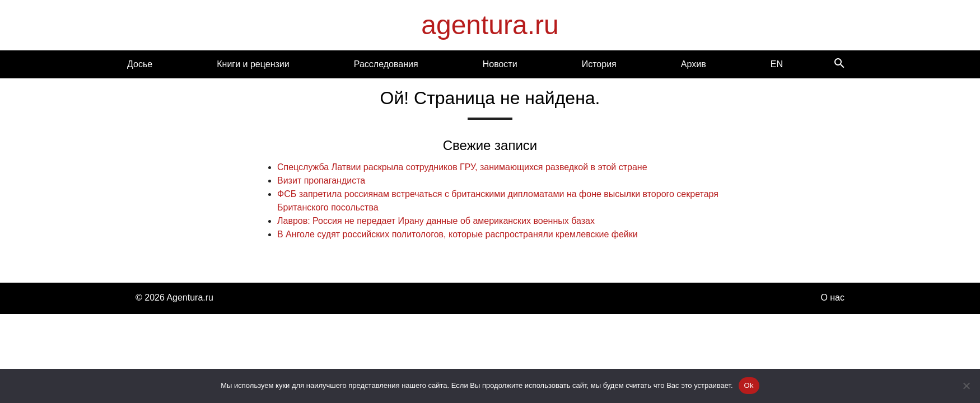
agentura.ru (490, 25)
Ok (749, 385)
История (599, 64)
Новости (500, 64)
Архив (694, 64)
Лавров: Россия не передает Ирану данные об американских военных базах (436, 221)
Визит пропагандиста (321, 181)
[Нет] (966, 386)
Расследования (386, 64)
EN (777, 64)
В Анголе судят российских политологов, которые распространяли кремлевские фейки (458, 234)
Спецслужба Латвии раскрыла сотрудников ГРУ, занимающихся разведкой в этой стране (462, 167)
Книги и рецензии (253, 64)
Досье (140, 64)
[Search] (839, 64)
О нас (832, 297)
